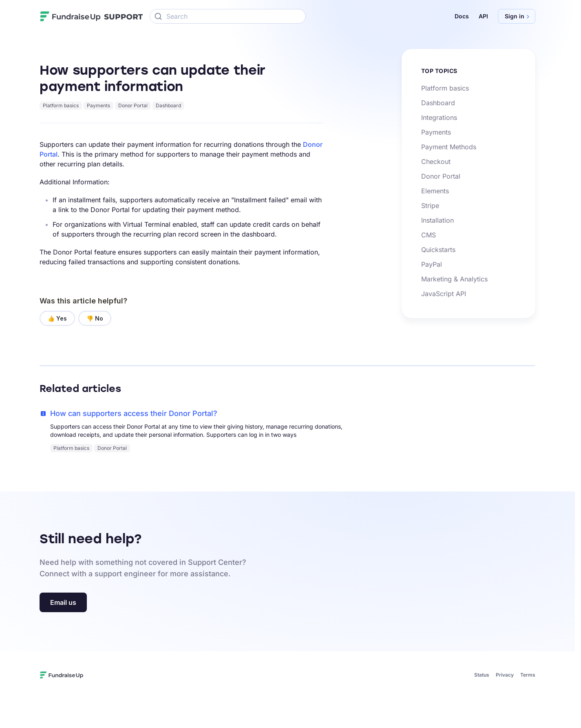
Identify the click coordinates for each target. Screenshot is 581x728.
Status (482, 675)
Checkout (436, 162)
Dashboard (168, 105)
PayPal (432, 264)
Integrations (439, 117)
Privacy (505, 675)
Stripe (430, 206)
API (483, 16)
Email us (63, 602)
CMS (429, 235)
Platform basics (61, 105)
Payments (98, 105)
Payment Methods (449, 147)
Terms (528, 675)
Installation (437, 220)
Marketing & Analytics (454, 279)
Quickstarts (438, 250)
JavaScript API (444, 294)
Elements (435, 191)
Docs (462, 16)
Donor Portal (133, 105)
